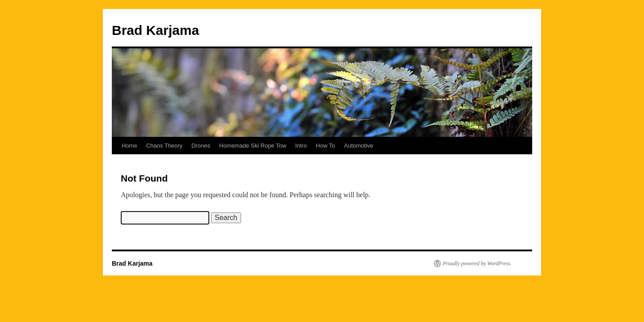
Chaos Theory (164, 146)
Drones (201, 146)
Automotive (358, 146)
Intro (301, 146)
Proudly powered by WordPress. (477, 263)
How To (325, 146)
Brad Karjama (155, 30)
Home (129, 146)
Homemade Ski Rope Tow (253, 146)
